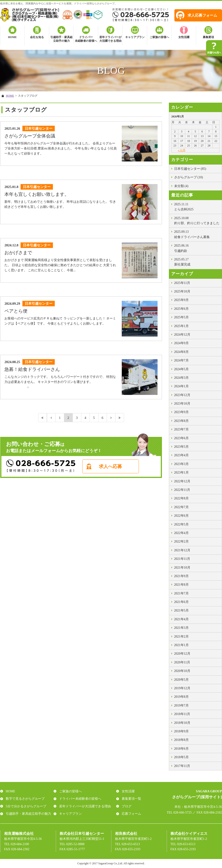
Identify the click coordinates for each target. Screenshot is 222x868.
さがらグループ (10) (189, 177)
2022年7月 (181, 507)
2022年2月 (181, 541)
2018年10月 (182, 723)
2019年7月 (181, 705)
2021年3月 (181, 628)
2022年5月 (181, 524)
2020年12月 (182, 654)
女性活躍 (184, 37)
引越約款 (197, 248)
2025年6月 (181, 309)
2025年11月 (182, 283)
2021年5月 (181, 610)
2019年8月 (181, 697)
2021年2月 (181, 637)
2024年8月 (181, 352)
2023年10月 (182, 404)
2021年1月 (181, 645)
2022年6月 (181, 516)
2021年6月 (181, 602)
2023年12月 (182, 395)
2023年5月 (181, 447)
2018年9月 (181, 731)
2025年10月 (182, 291)
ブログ (126, 806)
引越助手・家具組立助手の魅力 (61, 39)
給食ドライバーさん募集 (197, 234)
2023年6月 (181, 438)
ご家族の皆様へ (159, 37)
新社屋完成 (197, 262)
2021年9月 (181, 576)
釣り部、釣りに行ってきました (197, 220)
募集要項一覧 (131, 799)
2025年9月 (181, 300)
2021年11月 (182, 559)
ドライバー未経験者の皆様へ (86, 39)
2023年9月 (181, 412)
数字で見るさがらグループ (24, 799)
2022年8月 (181, 498)
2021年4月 (181, 619)
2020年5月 (181, 680)
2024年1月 (181, 386)
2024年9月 (181, 343)
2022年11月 (182, 490)
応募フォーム (131, 814)
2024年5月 (181, 369)
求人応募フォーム (202, 15)
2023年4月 (181, 455)
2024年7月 (181, 360)
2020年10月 (182, 671)
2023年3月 (181, 464)
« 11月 (182, 150)
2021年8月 (181, 585)
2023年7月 (181, 429)
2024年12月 (182, 335)
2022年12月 (182, 481)
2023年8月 (181, 421)
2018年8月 (181, 740)
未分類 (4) (181, 186)
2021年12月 (182, 550)
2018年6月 (181, 749)
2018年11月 (182, 714)
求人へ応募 (117, 471)
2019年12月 (182, 688)
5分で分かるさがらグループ (25, 806)
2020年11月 (182, 662)
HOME (12, 37)
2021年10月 (182, 568)
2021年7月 (181, 593)
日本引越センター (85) (190, 169)
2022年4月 (181, 533)
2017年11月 (182, 766)
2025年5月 (181, 317)
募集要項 (208, 37)
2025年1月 (181, 326)
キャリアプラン (135, 37)
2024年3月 (181, 378)
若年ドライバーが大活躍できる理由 (110, 39)
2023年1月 (181, 473)
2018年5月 (181, 757)
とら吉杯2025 (197, 206)
